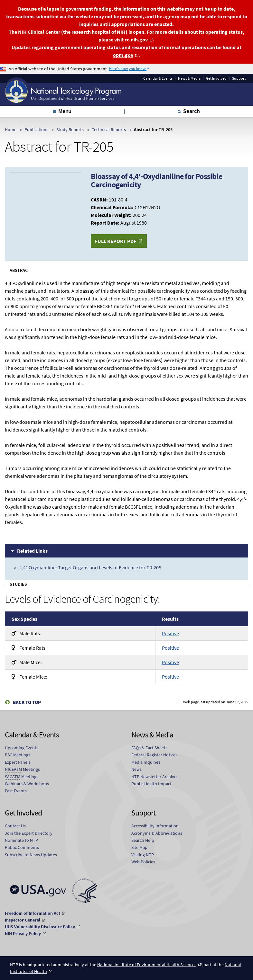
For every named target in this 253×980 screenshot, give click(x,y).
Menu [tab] (65, 111)
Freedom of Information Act (33, 913)
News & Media (189, 78)
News (136, 769)
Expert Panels (18, 762)
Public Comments (22, 847)
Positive (170, 633)
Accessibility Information (155, 826)
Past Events (16, 791)
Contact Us (15, 826)
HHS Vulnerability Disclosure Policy (40, 927)
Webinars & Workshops (27, 784)
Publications (36, 129)
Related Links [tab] (32, 551)
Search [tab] (192, 111)
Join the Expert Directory (29, 833)
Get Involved (216, 78)
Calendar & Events (158, 78)
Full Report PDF (116, 241)
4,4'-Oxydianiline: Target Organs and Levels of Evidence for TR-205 (90, 567)
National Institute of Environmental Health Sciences (147, 965)
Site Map (139, 847)
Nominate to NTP (21, 840)
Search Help (143, 840)
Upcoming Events (22, 748)
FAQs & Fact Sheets (149, 748)
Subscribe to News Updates (31, 855)
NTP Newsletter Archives (155, 777)
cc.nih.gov (136, 40)
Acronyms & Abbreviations (157, 833)
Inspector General (23, 920)
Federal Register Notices (154, 755)
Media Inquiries (146, 762)
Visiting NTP (143, 855)
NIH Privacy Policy (23, 933)
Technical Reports (109, 129)
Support (239, 78)
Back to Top (27, 702)
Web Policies (143, 862)
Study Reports (70, 129)
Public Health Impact (151, 784)
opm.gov (123, 55)
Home (11, 129)
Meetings (18, 755)
